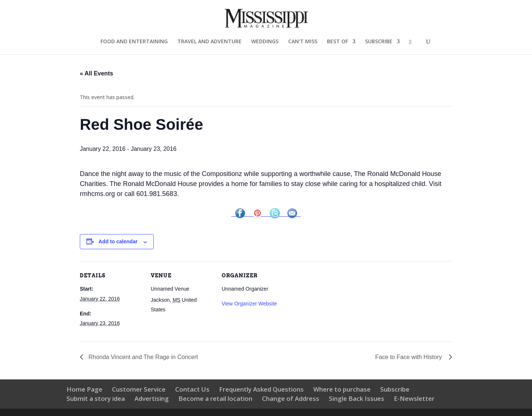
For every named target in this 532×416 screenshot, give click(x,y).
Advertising (152, 398)
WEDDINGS (265, 42)
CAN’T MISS (303, 42)
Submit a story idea (96, 398)
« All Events (96, 73)
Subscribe (395, 389)
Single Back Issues (357, 398)
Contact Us (192, 389)
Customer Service (139, 389)
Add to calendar (118, 241)
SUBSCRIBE (379, 42)
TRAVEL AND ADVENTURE (209, 42)
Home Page (84, 389)
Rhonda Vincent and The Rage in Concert (143, 357)
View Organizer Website (249, 304)
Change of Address (291, 398)
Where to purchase (342, 389)
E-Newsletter (414, 398)
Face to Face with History (410, 357)
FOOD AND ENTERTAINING (134, 42)
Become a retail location (215, 398)
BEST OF (337, 42)
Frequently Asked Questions (261, 389)
